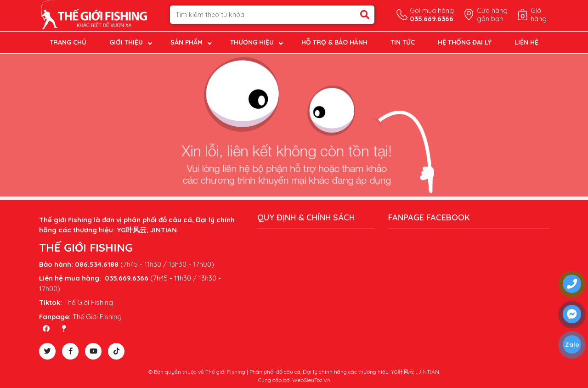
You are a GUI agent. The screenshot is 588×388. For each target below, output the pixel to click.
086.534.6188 (97, 264)
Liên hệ (526, 42)
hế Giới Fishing (99, 317)
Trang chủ (68, 42)
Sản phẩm (187, 42)
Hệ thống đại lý (465, 42)
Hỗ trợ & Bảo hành (334, 42)
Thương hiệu (252, 42)
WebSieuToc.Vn (311, 380)
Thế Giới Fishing (88, 302)
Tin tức (403, 42)
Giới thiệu (126, 42)
